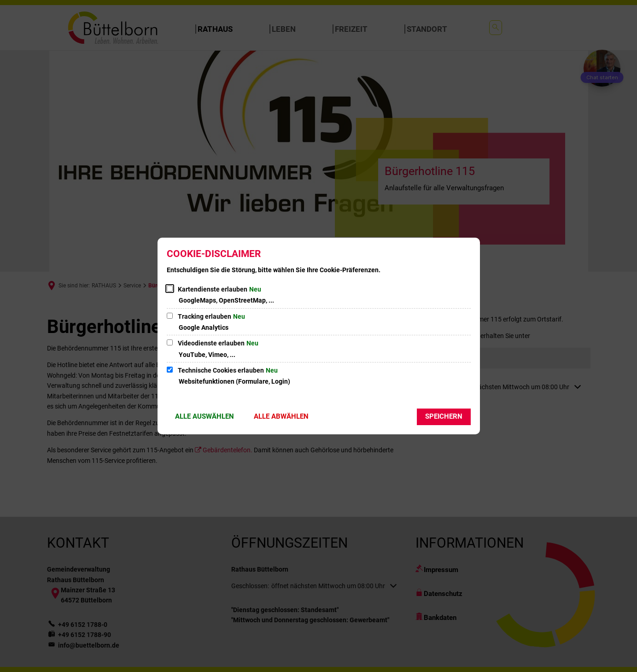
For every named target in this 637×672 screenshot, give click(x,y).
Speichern (444, 416)
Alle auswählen (205, 416)
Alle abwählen (281, 416)
